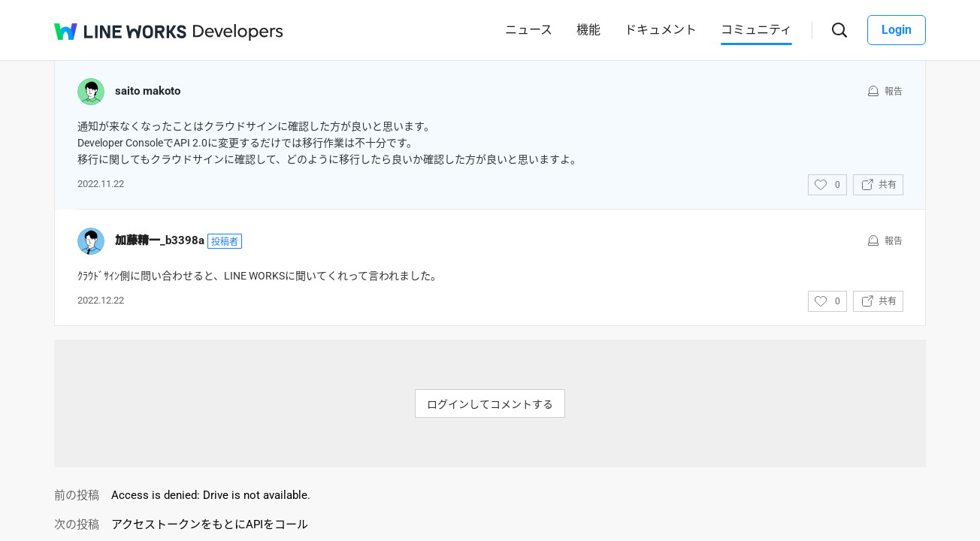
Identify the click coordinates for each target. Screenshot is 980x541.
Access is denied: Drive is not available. (211, 495)
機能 (588, 30)
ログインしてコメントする (490, 404)
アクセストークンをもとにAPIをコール (210, 524)
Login (897, 30)
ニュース (529, 30)
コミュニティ (756, 30)
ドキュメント (661, 30)
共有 (888, 185)
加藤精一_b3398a (160, 240)
